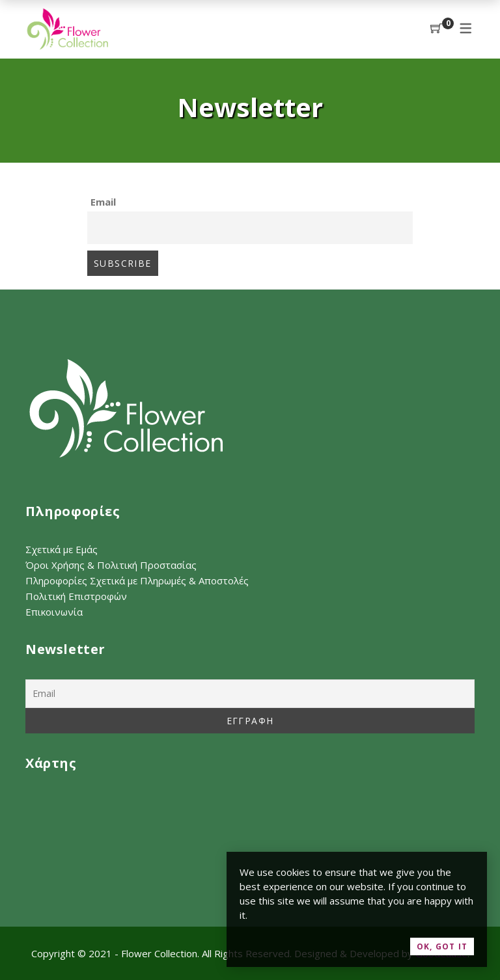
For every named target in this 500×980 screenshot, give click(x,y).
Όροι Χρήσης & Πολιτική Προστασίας (111, 565)
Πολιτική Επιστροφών (76, 596)
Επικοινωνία (54, 612)
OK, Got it (442, 946)
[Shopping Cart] (436, 29)
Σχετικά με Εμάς (62, 549)
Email (103, 202)
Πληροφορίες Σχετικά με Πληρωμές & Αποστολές (137, 580)
